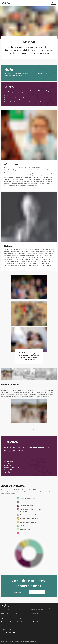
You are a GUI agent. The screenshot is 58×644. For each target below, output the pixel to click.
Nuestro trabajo (5, 616)
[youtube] (14, 632)
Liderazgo (4, 619)
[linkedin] (10, 632)
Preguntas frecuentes (7, 622)
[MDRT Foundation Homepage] (6, 3)
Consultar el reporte (37, 592)
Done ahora (36, 619)
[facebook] (2, 632)
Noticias (3, 638)
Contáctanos (4, 635)
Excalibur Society (19, 622)
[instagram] (6, 632)
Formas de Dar (19, 616)
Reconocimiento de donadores (22, 619)
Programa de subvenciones (40, 616)
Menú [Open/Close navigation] (53, 3)
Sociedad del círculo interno (22, 625)
